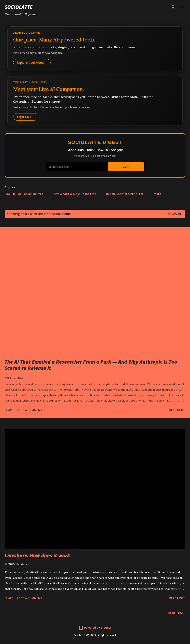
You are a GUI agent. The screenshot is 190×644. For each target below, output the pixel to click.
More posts (176, 613)
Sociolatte (19, 7)
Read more (177, 410)
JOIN (126, 167)
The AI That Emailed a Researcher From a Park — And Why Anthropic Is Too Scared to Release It (91, 365)
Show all (175, 214)
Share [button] (9, 410)
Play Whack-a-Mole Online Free (75, 194)
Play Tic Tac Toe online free (24, 194)
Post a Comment (30, 410)
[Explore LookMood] (95, 49)
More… (158, 194)
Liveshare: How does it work (37, 555)
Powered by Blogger (95, 628)
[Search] (173, 7)
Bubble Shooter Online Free (125, 194)
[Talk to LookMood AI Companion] (95, 101)
